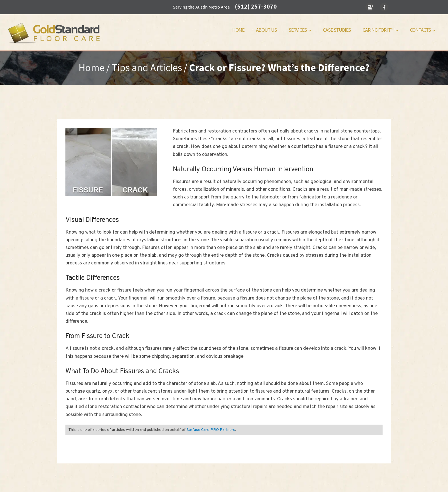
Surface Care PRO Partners (211, 430)
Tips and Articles (147, 68)
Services (300, 30)
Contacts (423, 30)
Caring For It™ (380, 30)
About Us (266, 30)
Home (238, 30)
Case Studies (337, 30)
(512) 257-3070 (256, 6)
